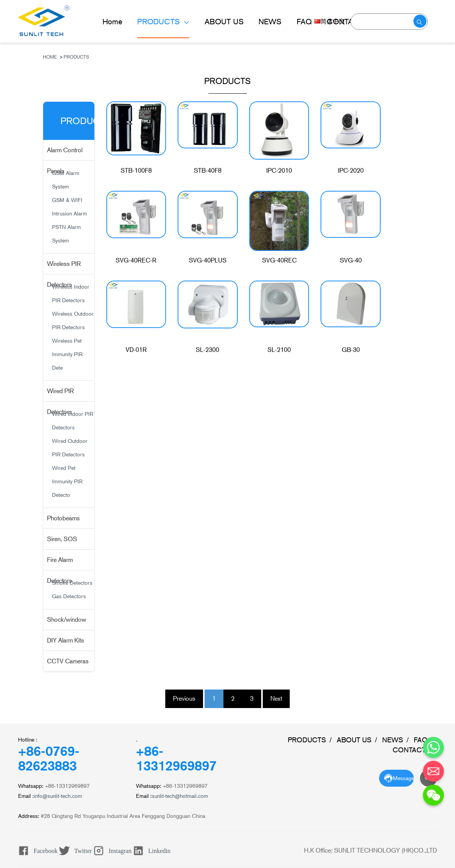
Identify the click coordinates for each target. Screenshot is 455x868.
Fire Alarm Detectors (60, 563)
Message (403, 778)
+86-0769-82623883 (49, 759)
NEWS (270, 22)
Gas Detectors (69, 596)
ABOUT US (224, 22)
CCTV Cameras (68, 661)
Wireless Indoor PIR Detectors (71, 294)
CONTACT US (415, 750)
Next (276, 699)
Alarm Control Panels (65, 154)
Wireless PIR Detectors (64, 267)
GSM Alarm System (66, 180)
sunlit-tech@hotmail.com (180, 796)
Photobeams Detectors (63, 522)
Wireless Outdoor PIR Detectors (73, 320)
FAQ (304, 22)
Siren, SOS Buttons (62, 542)
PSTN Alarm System (66, 234)
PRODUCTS (160, 22)
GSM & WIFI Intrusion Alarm (70, 207)
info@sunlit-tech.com (58, 796)
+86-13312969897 (176, 759)
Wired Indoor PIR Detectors (73, 421)
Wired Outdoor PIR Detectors (70, 448)
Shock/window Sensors (67, 623)
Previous (184, 699)
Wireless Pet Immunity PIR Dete (67, 354)
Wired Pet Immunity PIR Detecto (67, 481)
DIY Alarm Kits (65, 640)
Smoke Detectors (72, 583)
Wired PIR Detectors (60, 394)
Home (112, 22)
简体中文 (330, 21)
